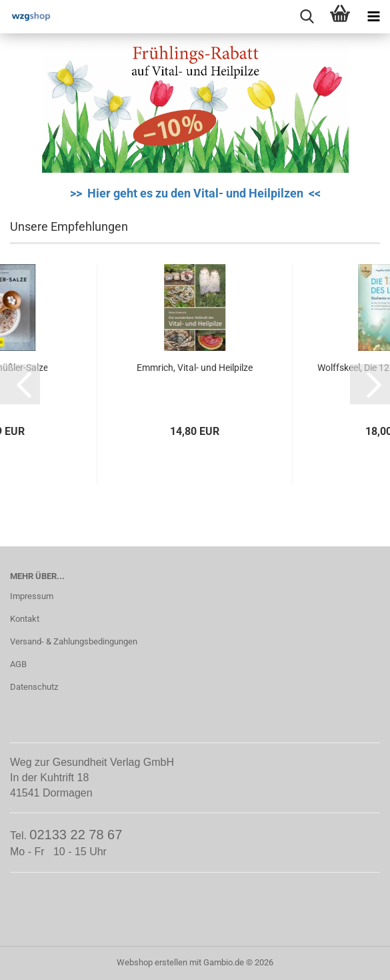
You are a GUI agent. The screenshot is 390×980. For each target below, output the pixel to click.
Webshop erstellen (152, 962)
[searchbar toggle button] (307, 17)
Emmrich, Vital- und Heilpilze (195, 368)
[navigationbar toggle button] (373, 17)
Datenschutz (34, 687)
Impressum (32, 596)
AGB (18, 664)
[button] (20, 384)
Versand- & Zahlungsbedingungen (74, 641)
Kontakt (25, 619)
